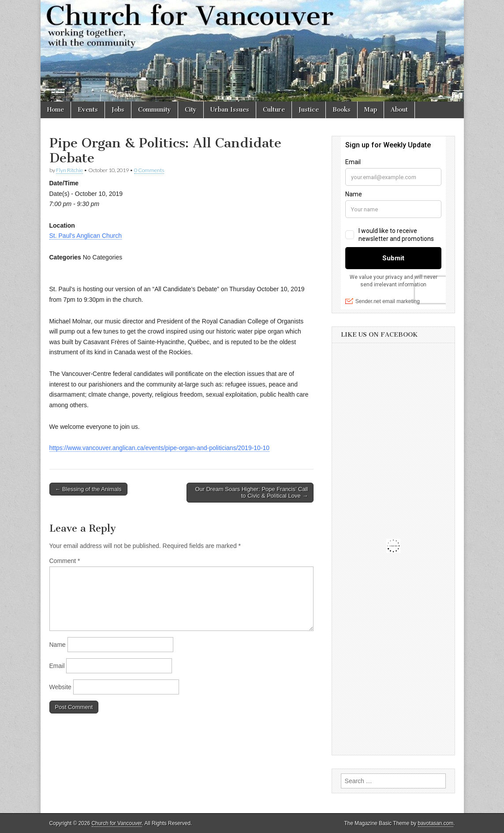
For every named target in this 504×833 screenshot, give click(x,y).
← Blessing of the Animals (88, 489)
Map (371, 110)
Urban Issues (230, 110)
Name (58, 645)
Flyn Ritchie (69, 170)
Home (56, 110)
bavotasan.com (436, 823)
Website (60, 687)
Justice (309, 110)
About (399, 110)
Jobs (118, 110)
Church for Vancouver (117, 823)
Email (57, 666)
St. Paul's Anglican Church (86, 236)
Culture (274, 110)
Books (342, 110)
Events (88, 110)
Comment (65, 561)
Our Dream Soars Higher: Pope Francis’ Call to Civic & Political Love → (251, 493)
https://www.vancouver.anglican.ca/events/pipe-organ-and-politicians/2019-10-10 (160, 448)
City (191, 110)
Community (155, 110)
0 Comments (149, 170)
